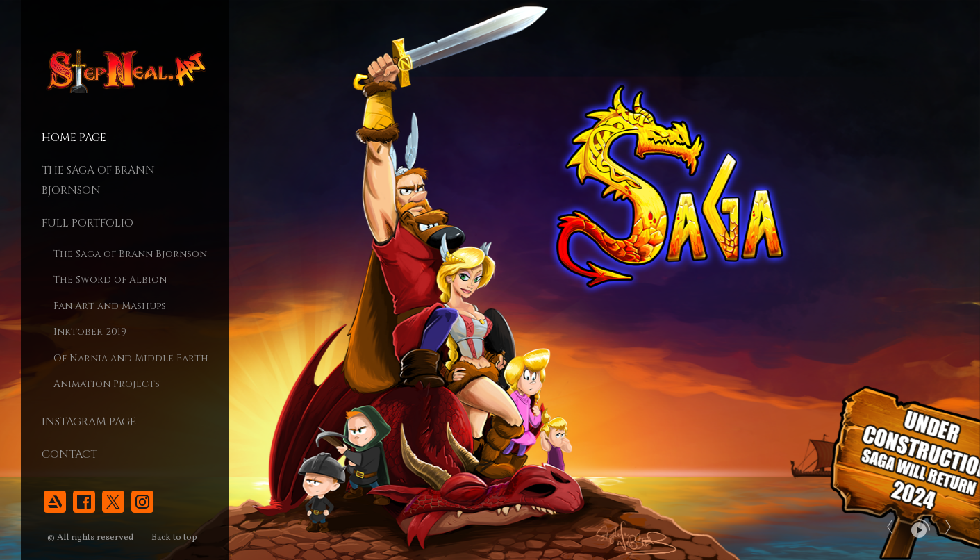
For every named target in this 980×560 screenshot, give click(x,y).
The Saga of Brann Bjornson (130, 254)
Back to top (175, 538)
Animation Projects (107, 384)
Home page (74, 138)
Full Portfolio (88, 223)
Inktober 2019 (90, 332)
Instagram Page (89, 422)
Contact (69, 454)
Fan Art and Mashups (110, 306)
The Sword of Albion (110, 280)
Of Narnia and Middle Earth (131, 358)
